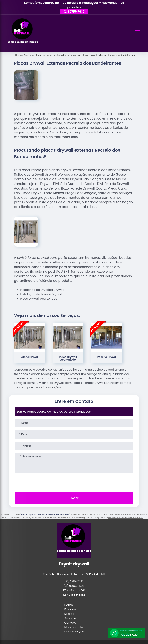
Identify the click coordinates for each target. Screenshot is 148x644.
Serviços (70, 618)
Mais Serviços (74, 631)
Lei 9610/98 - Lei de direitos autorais (125, 518)
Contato (70, 623)
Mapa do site (74, 627)
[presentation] (74, 482)
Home (69, 605)
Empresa (71, 609)
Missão (69, 614)
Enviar (74, 498)
